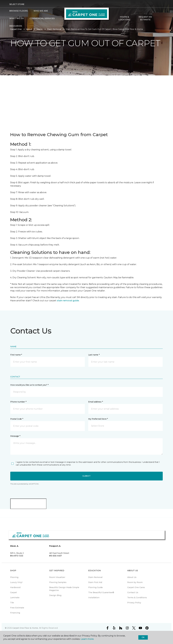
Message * (15, 436)
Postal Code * (17, 419)
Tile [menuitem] (12, 603)
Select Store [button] (17, 4)
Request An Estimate (145, 18)
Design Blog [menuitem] (55, 595)
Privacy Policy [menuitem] (134, 603)
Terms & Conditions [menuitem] (137, 598)
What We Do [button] (17, 18)
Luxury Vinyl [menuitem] (16, 582)
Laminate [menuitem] (15, 598)
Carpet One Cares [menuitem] (136, 587)
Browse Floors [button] (19, 11)
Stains (40, 29)
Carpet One (16, 29)
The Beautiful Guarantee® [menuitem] (101, 592)
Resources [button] (16, 26)
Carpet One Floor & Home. (25, 628)
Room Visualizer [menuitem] (57, 577)
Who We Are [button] (41, 11)
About (29, 29)
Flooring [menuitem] (14, 577)
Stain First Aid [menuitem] (95, 582)
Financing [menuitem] (15, 613)
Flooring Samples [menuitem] (58, 582)
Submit (86, 476)
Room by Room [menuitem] (135, 582)
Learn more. (87, 639)
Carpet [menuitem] (13, 592)
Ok (143, 637)
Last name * (94, 355)
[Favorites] (161, 19)
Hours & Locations (124, 18)
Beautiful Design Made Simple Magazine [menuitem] (64, 589)
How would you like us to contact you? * (29, 385)
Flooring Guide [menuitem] (95, 587)
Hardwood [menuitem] (15, 587)
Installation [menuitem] (94, 598)
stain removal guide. (68, 301)
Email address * (96, 402)
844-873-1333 (17, 556)
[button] (158, 19)
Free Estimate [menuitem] (17, 608)
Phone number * (18, 402)
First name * (16, 355)
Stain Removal (54, 29)
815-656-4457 (56, 556)
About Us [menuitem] (132, 577)
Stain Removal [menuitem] (95, 577)
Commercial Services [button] (42, 18)
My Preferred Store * (98, 419)
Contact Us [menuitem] (133, 592)
